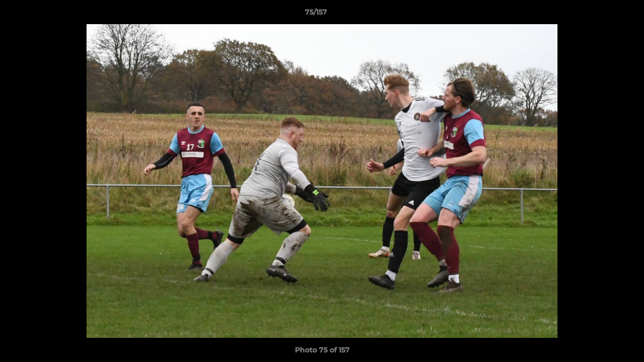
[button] (602, 15)
